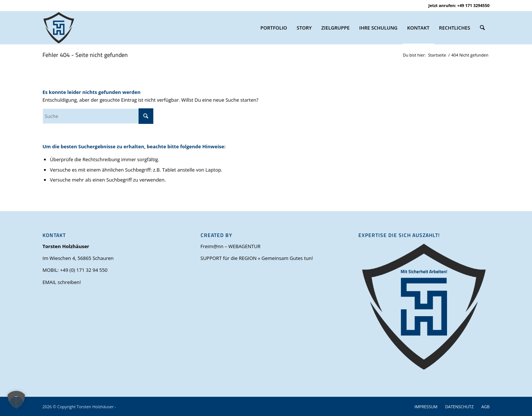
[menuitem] (274, 28)
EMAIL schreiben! (62, 282)
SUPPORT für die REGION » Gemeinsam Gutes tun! (257, 258)
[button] (16, 400)
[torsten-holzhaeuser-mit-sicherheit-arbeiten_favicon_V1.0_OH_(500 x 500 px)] (59, 28)
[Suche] (482, 28)
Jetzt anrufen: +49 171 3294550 (459, 5)
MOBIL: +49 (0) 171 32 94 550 (75, 270)
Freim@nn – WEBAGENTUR (231, 246)
